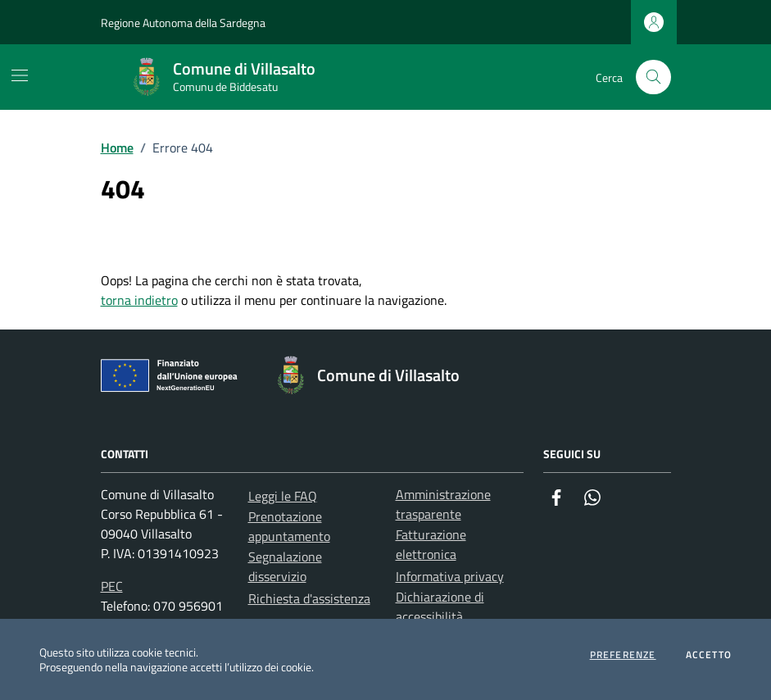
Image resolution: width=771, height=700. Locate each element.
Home (117, 148)
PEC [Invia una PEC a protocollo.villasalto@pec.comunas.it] (112, 586)
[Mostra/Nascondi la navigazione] (20, 75)
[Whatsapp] (592, 498)
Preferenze (623, 655)
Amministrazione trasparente (443, 504)
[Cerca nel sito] (653, 77)
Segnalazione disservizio (285, 566)
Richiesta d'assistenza (309, 598)
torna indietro (139, 300)
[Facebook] (556, 498)
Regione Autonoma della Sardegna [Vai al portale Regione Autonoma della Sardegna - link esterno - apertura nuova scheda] (183, 23)
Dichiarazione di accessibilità (440, 607)
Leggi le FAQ (283, 496)
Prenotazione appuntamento (289, 526)
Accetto (709, 655)
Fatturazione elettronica (431, 544)
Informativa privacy (450, 576)
